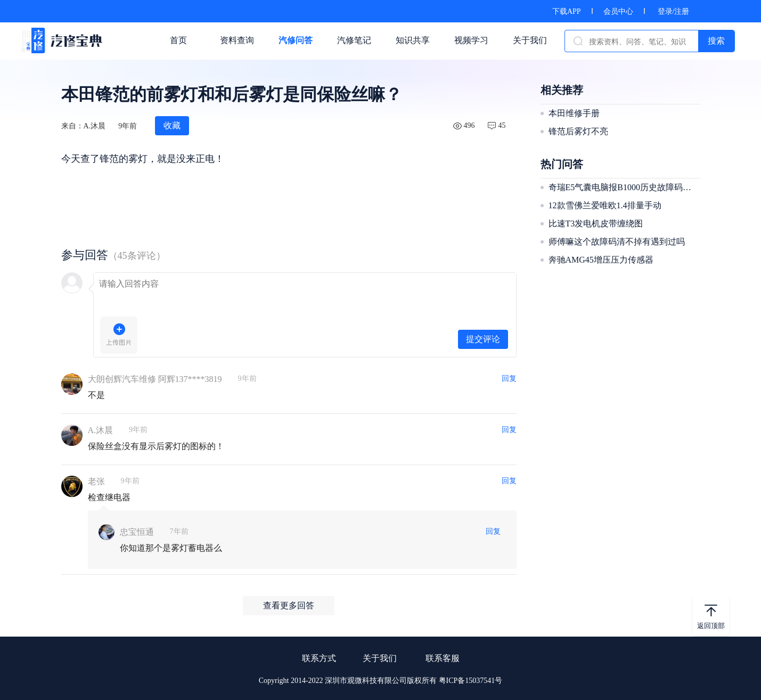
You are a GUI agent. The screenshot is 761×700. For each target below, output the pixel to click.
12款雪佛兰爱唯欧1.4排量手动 (605, 205)
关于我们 (380, 658)
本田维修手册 (574, 113)
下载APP (567, 11)
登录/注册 (674, 11)
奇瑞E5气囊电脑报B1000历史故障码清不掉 (623, 187)
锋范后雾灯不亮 (578, 131)
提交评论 (483, 339)
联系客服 (443, 658)
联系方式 (319, 658)
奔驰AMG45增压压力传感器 (601, 260)
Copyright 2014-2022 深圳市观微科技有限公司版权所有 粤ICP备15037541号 (381, 681)
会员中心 (618, 11)
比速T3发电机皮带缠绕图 (596, 223)
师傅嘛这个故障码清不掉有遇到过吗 (617, 242)
